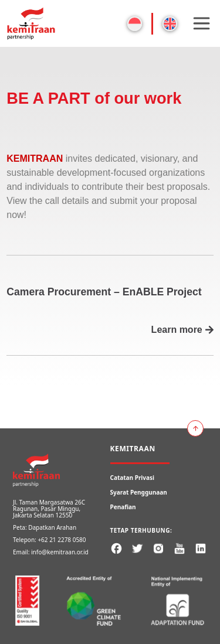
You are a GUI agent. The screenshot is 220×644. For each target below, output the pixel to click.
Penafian (123, 507)
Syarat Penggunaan (139, 492)
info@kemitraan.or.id (60, 552)
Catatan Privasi (133, 478)
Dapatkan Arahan (52, 527)
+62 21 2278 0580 (62, 540)
